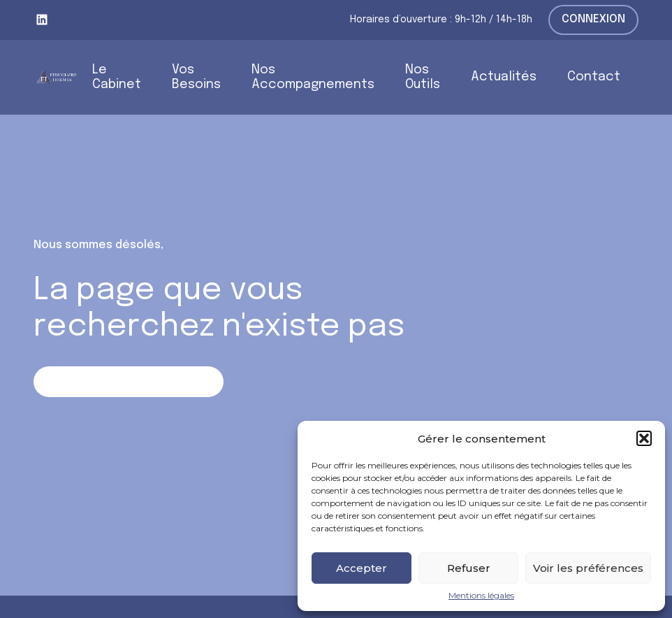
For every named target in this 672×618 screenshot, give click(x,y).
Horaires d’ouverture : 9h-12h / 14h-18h (441, 20)
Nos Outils (423, 77)
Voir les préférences (588, 568)
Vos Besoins (196, 77)
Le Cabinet (117, 77)
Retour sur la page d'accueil (128, 381)
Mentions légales (481, 596)
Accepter (361, 568)
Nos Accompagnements (313, 77)
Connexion (593, 19)
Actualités (504, 77)
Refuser (469, 568)
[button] (644, 438)
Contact (594, 77)
